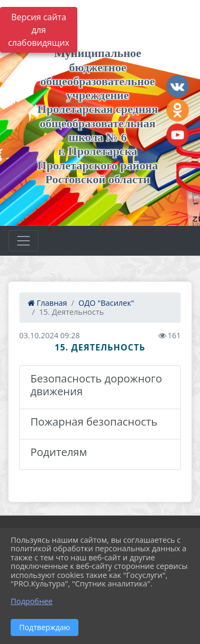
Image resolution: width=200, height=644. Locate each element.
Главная (47, 303)
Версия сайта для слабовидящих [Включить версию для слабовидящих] (39, 30)
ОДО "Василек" (106, 303)
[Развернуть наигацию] (23, 241)
